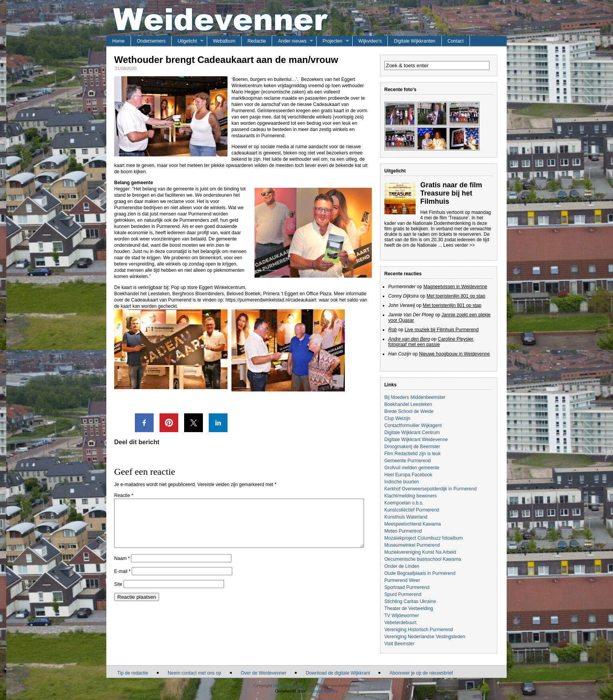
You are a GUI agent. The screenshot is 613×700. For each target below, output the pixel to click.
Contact (456, 41)
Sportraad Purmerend (407, 587)
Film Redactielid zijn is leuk (412, 454)
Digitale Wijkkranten (414, 41)
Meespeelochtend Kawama (413, 524)
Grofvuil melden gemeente (412, 468)
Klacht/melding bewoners (410, 496)
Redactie (257, 41)
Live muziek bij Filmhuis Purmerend (442, 330)
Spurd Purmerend (403, 594)
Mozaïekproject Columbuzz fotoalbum (424, 538)
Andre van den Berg (409, 339)
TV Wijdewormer (402, 616)
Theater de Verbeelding (409, 608)
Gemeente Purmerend (408, 461)
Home (118, 41)
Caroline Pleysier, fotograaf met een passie (431, 342)
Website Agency (323, 691)
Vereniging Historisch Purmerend (419, 630)
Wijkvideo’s (370, 41)
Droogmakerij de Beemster (412, 447)
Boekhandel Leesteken (408, 404)
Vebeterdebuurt (400, 623)
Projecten (332, 41)
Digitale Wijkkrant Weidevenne (416, 440)
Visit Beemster (399, 644)
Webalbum (224, 41)
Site (118, 594)
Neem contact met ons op (194, 673)
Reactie (124, 495)
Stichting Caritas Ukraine (410, 601)
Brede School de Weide (409, 411)
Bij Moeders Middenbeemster (415, 397)
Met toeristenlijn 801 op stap (456, 296)
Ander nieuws (292, 41)
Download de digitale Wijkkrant (338, 673)
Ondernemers (151, 41)
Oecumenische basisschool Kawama (423, 559)
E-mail (122, 581)
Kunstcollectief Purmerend (412, 510)
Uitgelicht (187, 41)
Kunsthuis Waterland (406, 517)
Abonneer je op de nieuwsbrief (421, 673)
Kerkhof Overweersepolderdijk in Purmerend (430, 489)
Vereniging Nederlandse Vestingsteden (425, 637)
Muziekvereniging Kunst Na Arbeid (420, 552)
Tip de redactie (133, 673)
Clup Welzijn (397, 418)
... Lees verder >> (456, 245)
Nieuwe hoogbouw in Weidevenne (454, 354)
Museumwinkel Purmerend (412, 545)
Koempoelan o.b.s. (404, 503)
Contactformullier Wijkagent (413, 425)
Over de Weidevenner (264, 673)
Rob (393, 330)
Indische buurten (402, 482)
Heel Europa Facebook (408, 475)
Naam (122, 568)
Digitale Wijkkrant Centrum (412, 433)
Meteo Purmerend (403, 531)
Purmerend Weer (402, 580)
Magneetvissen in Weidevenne (455, 287)
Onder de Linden (402, 566)
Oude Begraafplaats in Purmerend (420, 573)
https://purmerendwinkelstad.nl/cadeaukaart (271, 300)
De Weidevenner (289, 686)
